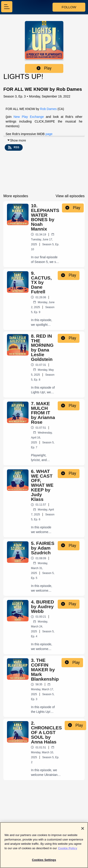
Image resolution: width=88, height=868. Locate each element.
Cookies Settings (44, 862)
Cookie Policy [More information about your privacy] (67, 850)
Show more (16, 140)
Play (44, 68)
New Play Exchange (30, 117)
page (49, 134)
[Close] (83, 830)
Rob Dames (48, 109)
